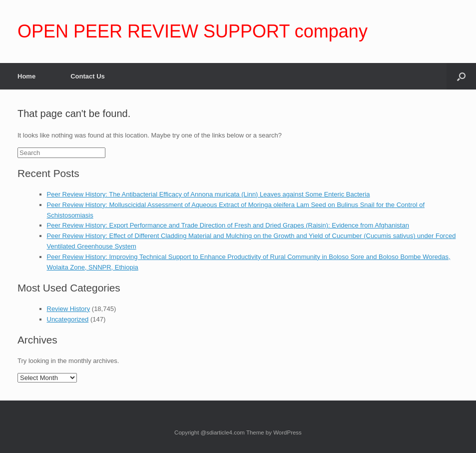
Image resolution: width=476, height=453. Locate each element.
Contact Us (88, 76)
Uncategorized (68, 319)
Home (26, 76)
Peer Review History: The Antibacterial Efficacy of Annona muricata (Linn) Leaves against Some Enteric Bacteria (209, 194)
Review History (69, 309)
